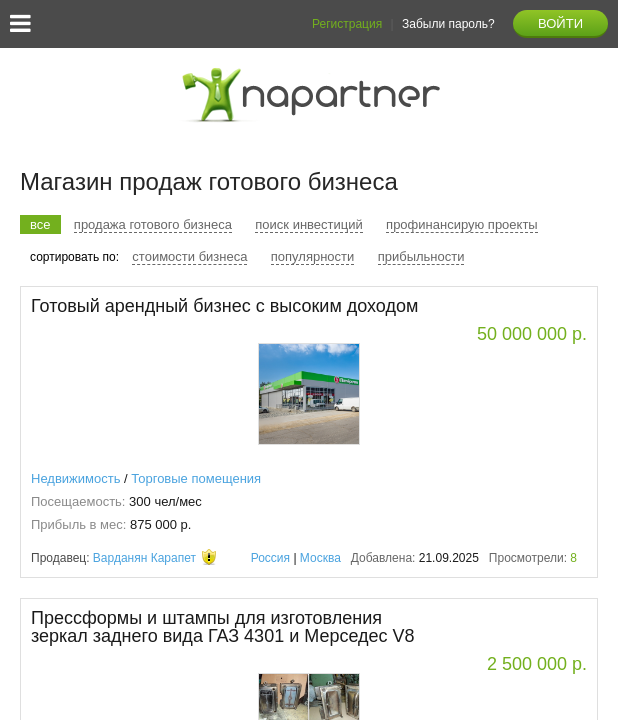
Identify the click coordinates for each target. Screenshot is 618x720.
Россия (270, 558)
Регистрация (347, 24)
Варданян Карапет (144, 558)
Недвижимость (75, 478)
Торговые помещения (196, 478)
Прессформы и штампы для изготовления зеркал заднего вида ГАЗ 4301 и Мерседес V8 (223, 627)
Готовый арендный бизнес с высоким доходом (224, 306)
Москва (320, 558)
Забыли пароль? (448, 24)
